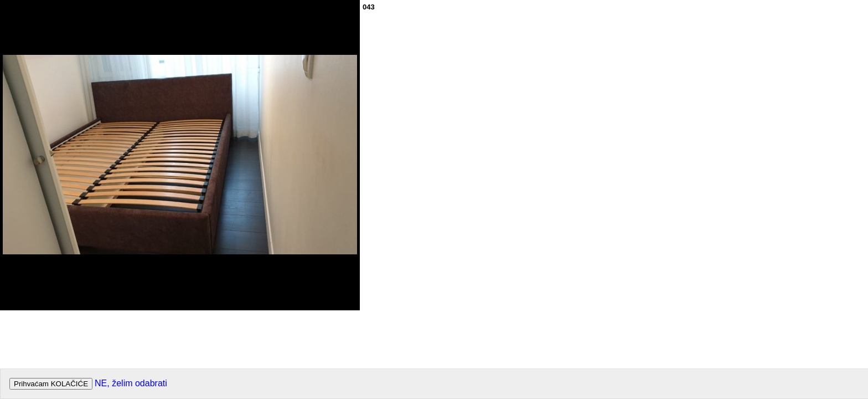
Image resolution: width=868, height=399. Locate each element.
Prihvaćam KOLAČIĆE (51, 384)
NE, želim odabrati (131, 383)
